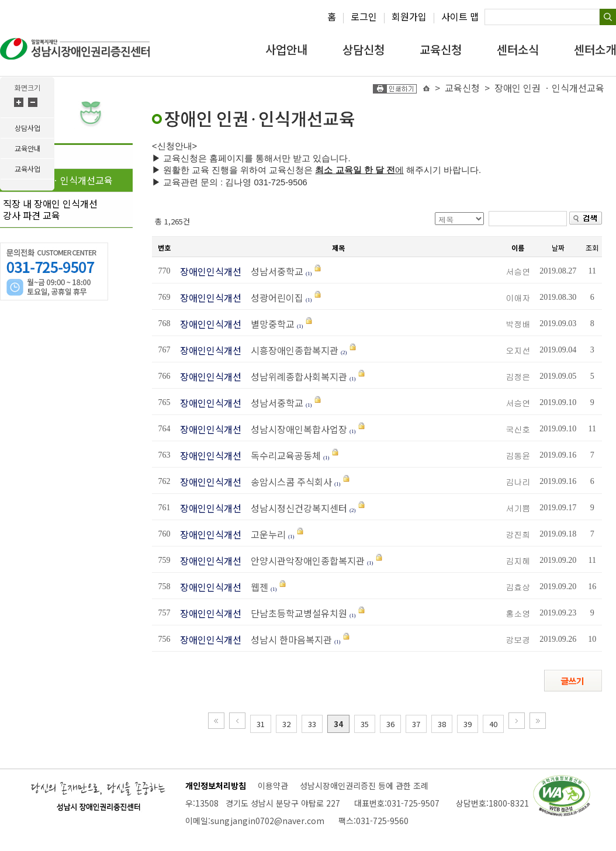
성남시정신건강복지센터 (295, 508)
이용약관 (273, 786)
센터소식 (518, 49)
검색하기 (608, 17)
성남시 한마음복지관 (288, 639)
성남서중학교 (275, 271)
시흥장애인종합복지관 (291, 350)
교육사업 (27, 169)
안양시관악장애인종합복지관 (304, 561)
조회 (592, 248)
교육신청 (441, 49)
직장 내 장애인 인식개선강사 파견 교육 (50, 209)
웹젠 (256, 587)
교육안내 (27, 148)
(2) (344, 352)
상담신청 (364, 49)
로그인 (364, 16)
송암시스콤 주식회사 (288, 482)
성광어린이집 (274, 297)
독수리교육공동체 (282, 455)
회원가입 (409, 16)
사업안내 (286, 49)
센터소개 (595, 49)
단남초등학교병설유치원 (295, 613)
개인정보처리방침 (216, 786)
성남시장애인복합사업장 (295, 429)
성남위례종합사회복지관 (295, 376)
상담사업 (27, 128)
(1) (309, 274)
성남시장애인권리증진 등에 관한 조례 (364, 786)
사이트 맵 (460, 16)
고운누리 (265, 534)
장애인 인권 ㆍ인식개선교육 (58, 180)
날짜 (558, 248)
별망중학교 (269, 324)
